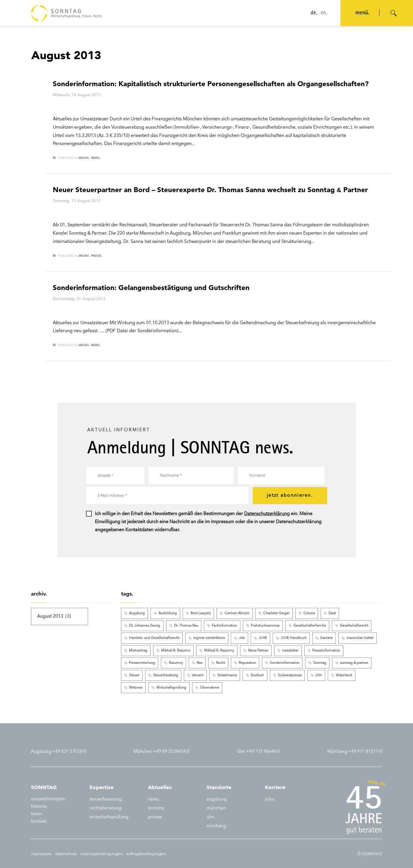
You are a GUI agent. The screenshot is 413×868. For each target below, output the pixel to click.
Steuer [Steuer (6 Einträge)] (134, 675)
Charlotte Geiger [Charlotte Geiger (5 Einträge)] (276, 613)
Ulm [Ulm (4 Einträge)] (319, 675)
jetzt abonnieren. (290, 496)
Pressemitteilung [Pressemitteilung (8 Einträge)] (142, 663)
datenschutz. (66, 854)
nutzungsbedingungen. (102, 854)
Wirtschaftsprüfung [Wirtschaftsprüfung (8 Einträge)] (171, 688)
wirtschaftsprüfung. (109, 817)
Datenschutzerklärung (267, 514)
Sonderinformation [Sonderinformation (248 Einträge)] (285, 663)
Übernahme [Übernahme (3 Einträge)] (210, 688)
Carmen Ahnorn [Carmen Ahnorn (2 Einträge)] (237, 613)
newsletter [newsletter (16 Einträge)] (290, 651)
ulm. (211, 817)
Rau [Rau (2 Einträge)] (200, 663)
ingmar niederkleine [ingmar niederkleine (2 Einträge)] (209, 638)
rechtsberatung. (106, 808)
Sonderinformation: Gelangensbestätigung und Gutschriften (151, 288)
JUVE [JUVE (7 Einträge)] (263, 638)
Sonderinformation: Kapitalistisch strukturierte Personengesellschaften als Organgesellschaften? (211, 84)
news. (96, 158)
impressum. (42, 854)
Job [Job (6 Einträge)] (242, 638)
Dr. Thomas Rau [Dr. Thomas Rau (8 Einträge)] (186, 626)
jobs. (270, 799)
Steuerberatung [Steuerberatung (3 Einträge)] (166, 675)
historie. (39, 807)
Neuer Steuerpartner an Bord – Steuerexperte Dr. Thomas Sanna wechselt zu (210, 190)
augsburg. (217, 799)
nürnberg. (217, 826)
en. (324, 13)
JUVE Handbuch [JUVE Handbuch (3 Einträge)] (294, 638)
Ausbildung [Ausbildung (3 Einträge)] (168, 613)
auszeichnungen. (48, 799)
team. (37, 814)
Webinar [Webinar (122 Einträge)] (136, 688)
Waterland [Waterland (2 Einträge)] (344, 675)
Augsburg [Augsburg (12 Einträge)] (137, 613)
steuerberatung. (106, 799)
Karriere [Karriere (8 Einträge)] (327, 638)
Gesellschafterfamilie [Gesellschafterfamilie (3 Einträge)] (310, 626)
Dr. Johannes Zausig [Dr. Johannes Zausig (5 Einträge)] (145, 626)
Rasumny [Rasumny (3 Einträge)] (176, 663)
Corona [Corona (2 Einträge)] (309, 613)
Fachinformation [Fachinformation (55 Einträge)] (225, 626)
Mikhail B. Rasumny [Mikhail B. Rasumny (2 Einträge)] (219, 651)
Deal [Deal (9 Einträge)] (332, 613)
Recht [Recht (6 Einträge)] (221, 663)
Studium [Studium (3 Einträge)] (257, 675)
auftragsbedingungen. (147, 854)
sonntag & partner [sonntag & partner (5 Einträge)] (354, 663)
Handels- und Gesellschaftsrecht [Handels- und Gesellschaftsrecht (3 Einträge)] (154, 638)
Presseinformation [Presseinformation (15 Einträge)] (326, 651)
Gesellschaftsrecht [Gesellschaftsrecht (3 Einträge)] (354, 626)
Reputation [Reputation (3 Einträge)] (248, 663)
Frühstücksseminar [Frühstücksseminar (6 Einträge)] (265, 626)
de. (314, 13)
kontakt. (39, 821)
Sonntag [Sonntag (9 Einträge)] (320, 663)
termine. (157, 808)
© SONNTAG (370, 854)
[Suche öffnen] (394, 13)
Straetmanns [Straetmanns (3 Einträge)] (227, 675)
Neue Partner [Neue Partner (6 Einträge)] (258, 651)
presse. (97, 256)
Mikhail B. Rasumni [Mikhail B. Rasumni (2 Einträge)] (176, 651)
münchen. (217, 808)
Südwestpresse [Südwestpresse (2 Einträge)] (290, 675)
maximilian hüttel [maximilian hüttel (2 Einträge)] (360, 638)
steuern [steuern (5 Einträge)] (198, 675)
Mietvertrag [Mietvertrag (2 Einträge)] (138, 651)
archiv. (84, 158)
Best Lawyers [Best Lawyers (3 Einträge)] (201, 613)
